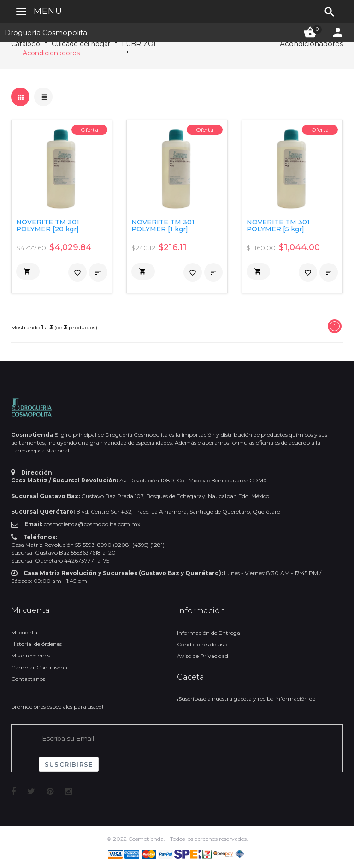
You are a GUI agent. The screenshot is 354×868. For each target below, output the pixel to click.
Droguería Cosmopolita (46, 32)
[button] (28, 271)
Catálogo (26, 44)
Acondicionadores (51, 53)
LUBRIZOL (140, 44)
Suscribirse (69, 764)
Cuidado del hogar (81, 44)
